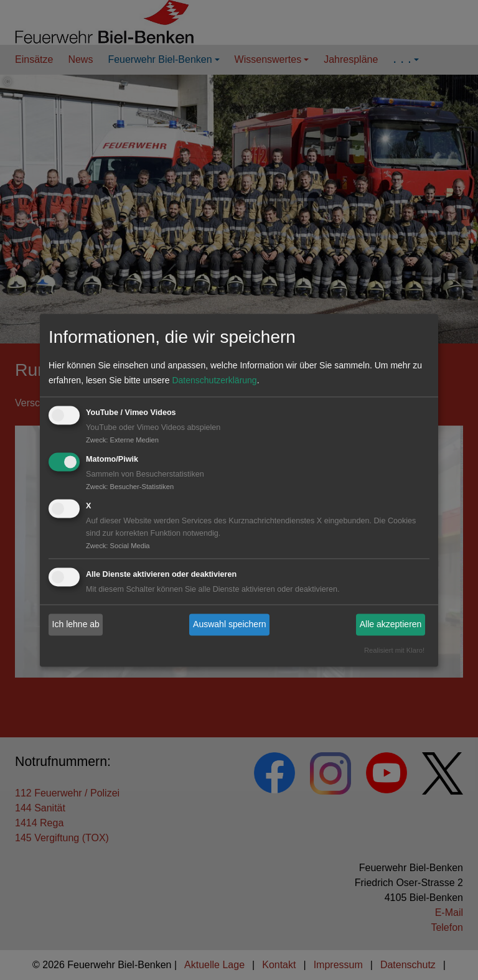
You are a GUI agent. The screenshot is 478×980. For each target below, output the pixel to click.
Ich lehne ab (76, 625)
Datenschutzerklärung (214, 381)
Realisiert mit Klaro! (394, 650)
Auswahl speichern (230, 625)
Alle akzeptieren (391, 625)
